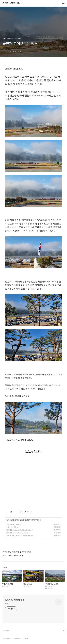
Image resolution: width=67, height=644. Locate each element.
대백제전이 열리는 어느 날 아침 (17, 533)
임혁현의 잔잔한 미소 (11, 3)
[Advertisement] (33, 481)
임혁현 (7, 604)
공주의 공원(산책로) (13, 520)
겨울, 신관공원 (11, 527)
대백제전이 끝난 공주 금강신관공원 (19, 530)
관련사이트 (6, 631)
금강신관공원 (24, 520)
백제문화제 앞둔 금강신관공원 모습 (19, 535)
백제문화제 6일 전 (13, 524)
